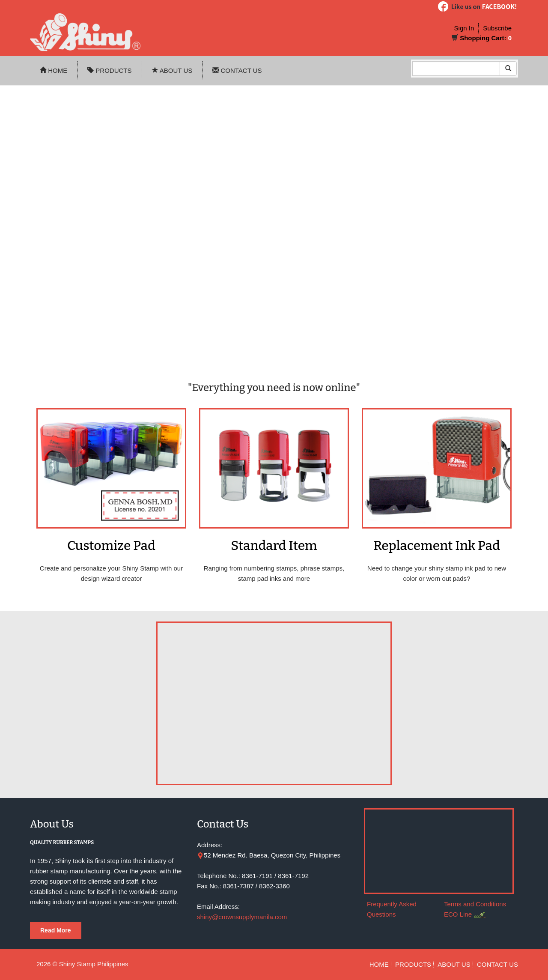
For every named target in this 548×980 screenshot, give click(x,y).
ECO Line (458, 914)
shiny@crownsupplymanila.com (242, 917)
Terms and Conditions (475, 904)
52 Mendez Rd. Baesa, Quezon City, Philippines (272, 855)
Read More (56, 930)
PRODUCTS (109, 70)
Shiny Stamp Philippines (94, 964)
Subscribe (497, 28)
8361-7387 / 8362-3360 (256, 886)
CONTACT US (237, 70)
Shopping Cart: (483, 38)
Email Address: (218, 907)
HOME (54, 70)
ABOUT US (172, 70)
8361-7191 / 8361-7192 (275, 876)
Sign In (464, 28)
